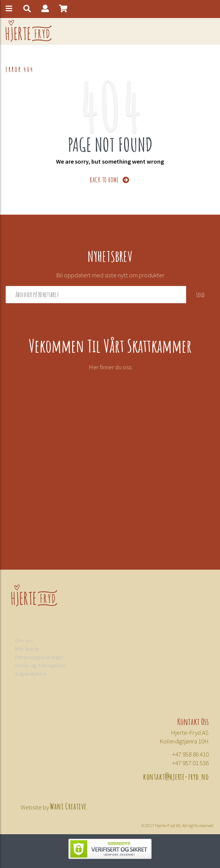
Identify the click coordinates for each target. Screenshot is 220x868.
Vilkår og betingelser (41, 666)
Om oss (24, 641)
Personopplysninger (39, 657)
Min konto (27, 649)
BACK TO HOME (110, 179)
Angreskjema (31, 674)
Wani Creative (68, 806)
